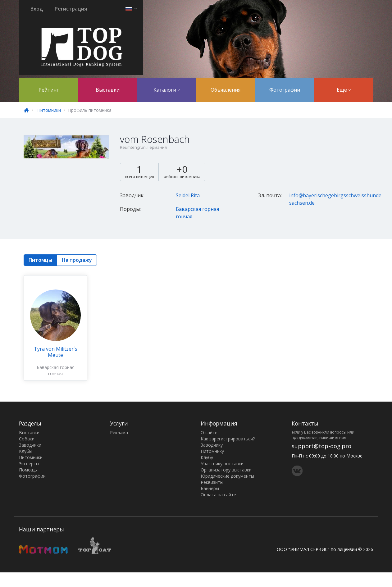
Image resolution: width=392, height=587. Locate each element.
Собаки (27, 439)
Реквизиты (212, 482)
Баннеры (210, 488)
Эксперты (29, 464)
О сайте (209, 432)
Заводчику (212, 445)
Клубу (207, 457)
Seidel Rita (188, 195)
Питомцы (40, 260)
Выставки (108, 90)
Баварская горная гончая (56, 370)
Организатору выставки (226, 470)
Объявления (226, 90)
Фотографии (285, 90)
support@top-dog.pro (321, 446)
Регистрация (71, 9)
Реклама (119, 432)
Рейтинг (49, 90)
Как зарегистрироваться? (228, 439)
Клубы (26, 451)
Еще (344, 90)
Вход (37, 9)
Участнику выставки (222, 464)
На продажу (77, 260)
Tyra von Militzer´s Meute (56, 352)
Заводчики (30, 445)
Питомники (49, 110)
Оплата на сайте (218, 495)
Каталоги (167, 90)
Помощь (28, 470)
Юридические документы (227, 476)
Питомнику (212, 451)
